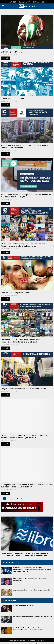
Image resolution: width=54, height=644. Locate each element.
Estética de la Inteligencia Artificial (16, 293)
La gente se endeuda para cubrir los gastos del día (32, 590)
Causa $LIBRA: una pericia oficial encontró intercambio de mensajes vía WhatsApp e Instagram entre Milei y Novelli (25, 554)
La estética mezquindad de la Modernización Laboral (33, 617)
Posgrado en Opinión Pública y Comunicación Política (24, 389)
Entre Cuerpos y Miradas (12, 52)
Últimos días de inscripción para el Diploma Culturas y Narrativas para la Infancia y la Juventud (24, 437)
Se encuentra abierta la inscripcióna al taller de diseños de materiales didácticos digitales (26, 196)
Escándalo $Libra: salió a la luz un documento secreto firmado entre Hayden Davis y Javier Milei (33, 629)
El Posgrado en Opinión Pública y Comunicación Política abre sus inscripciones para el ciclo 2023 (27, 486)
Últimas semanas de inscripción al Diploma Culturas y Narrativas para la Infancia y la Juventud (24, 245)
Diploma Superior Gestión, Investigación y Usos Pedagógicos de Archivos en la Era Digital (21, 341)
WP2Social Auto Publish (19, 643)
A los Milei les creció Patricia (24, 605)
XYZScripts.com (37, 643)
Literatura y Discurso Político (14, 99)
